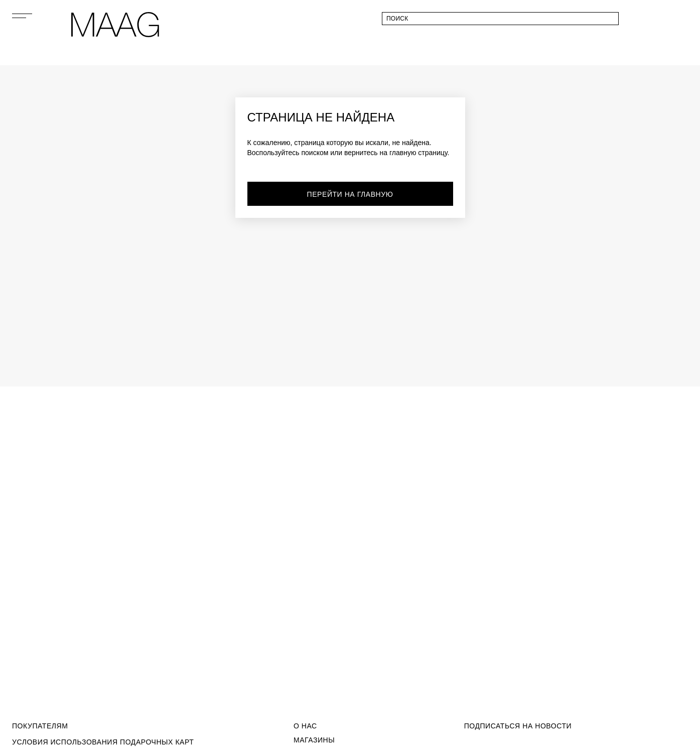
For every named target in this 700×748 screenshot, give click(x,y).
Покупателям (40, 726)
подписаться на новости (518, 726)
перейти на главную (350, 194)
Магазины (314, 740)
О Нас (305, 726)
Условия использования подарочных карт (103, 742)
